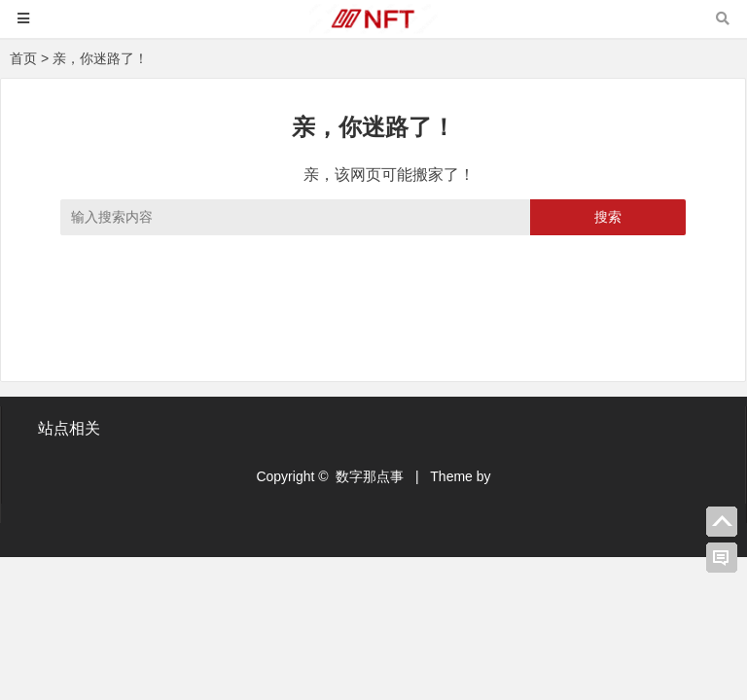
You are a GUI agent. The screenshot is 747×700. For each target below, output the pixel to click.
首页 (23, 58)
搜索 (608, 217)
